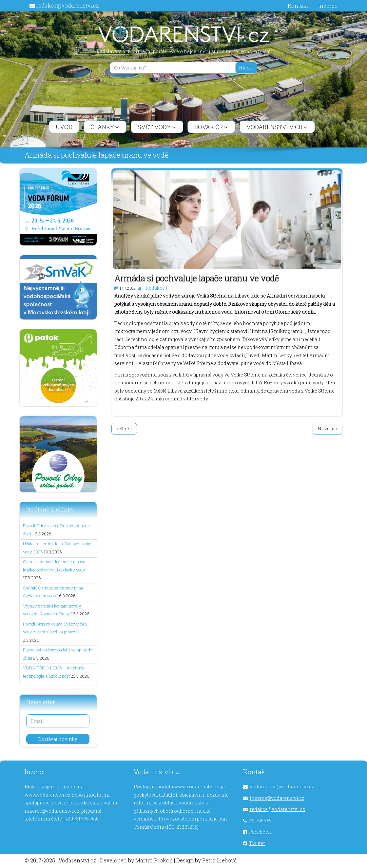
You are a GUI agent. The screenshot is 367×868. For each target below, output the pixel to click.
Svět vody (157, 127)
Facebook (260, 832)
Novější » (328, 428)
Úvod (64, 127)
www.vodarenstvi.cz (48, 795)
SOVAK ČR (211, 127)
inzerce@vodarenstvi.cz (52, 811)
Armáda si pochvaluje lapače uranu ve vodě (197, 278)
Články (105, 127)
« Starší (124, 428)
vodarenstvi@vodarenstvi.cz (282, 787)
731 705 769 (260, 821)
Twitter (257, 843)
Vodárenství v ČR (277, 127)
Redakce (155, 288)
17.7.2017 (128, 288)
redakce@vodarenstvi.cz (68, 5)
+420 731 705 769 (80, 819)
